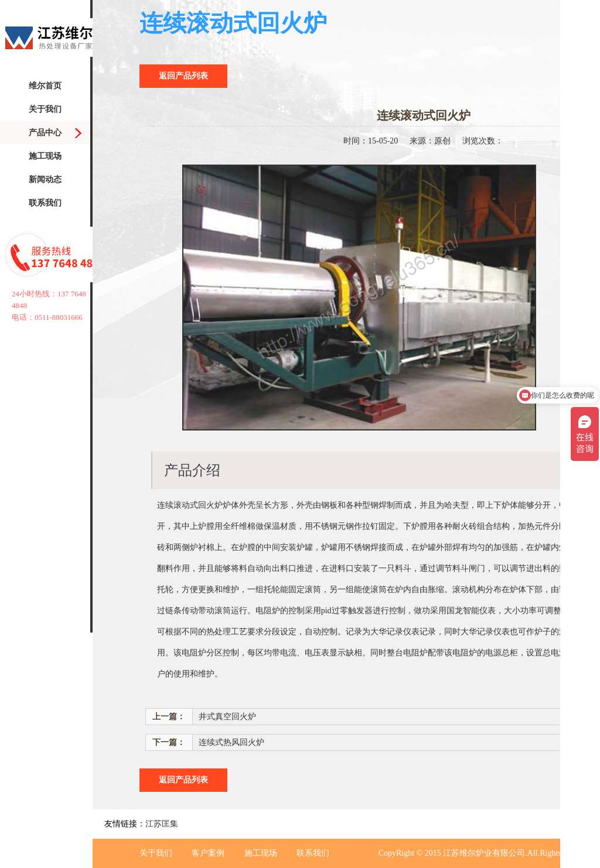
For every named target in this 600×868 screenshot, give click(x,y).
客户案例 (208, 853)
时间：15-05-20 (371, 141)
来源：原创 (430, 141)
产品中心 (45, 133)
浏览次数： (483, 141)
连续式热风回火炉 (231, 742)
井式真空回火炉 (227, 717)
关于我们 (45, 109)
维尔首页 (45, 86)
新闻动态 (45, 180)
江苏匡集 (162, 824)
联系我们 (45, 203)
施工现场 (45, 156)
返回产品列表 (183, 76)
